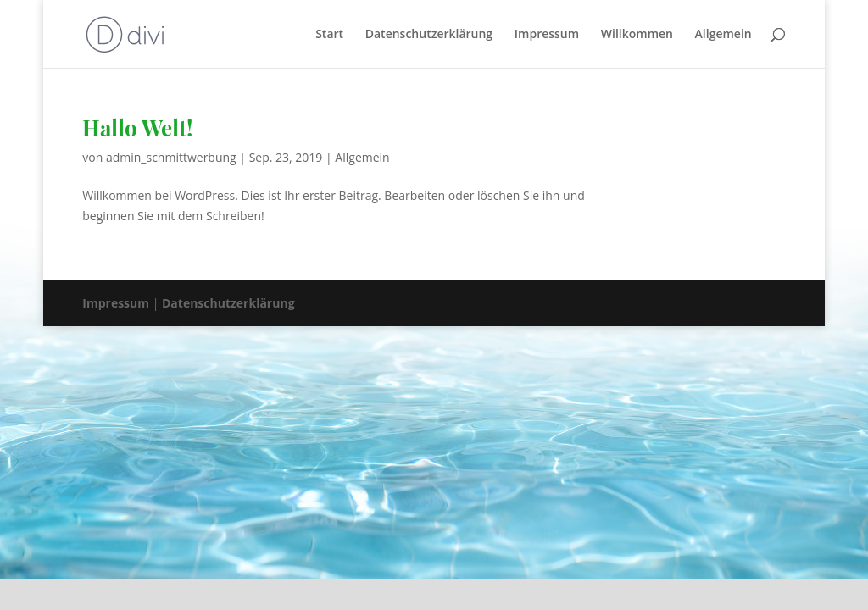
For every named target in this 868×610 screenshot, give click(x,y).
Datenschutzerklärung (429, 35)
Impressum (547, 35)
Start (329, 35)
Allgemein (723, 35)
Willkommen (637, 35)
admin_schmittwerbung (171, 157)
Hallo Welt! (137, 128)
